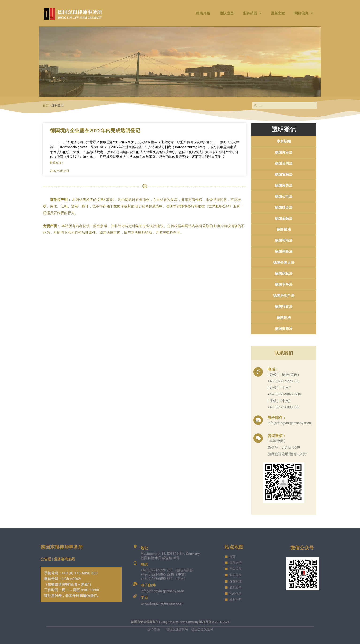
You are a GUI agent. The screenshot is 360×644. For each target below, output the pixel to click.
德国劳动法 (284, 241)
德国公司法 (284, 196)
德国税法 (284, 230)
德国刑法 (284, 318)
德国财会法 (284, 207)
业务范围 (252, 13)
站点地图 (234, 547)
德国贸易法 (284, 174)
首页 (46, 105)
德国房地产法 (284, 296)
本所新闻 (284, 141)
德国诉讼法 (284, 152)
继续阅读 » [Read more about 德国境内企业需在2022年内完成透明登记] (57, 163)
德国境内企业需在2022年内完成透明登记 (95, 131)
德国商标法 (284, 274)
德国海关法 (284, 185)
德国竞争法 (284, 285)
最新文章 (278, 13)
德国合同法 (284, 163)
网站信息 (304, 13)
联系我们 (284, 353)
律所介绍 (203, 13)
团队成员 (226, 13)
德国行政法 (284, 307)
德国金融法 (284, 218)
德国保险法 (284, 252)
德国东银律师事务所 (62, 547)
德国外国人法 (284, 263)
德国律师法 (284, 329)
